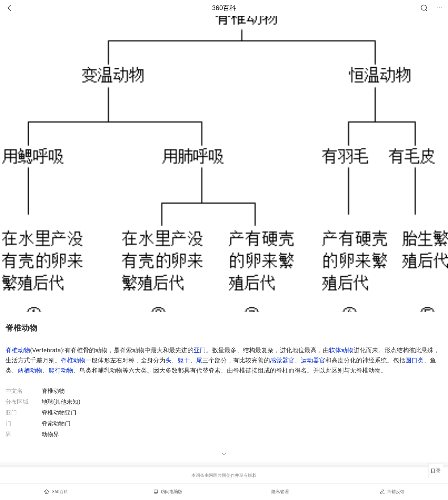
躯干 (184, 360)
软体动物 (341, 350)
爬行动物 (61, 370)
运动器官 (313, 360)
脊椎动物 (18, 350)
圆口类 (415, 360)
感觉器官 (282, 360)
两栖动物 (30, 370)
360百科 (224, 8)
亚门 (200, 350)
